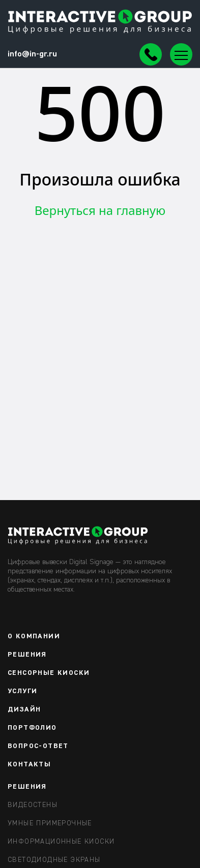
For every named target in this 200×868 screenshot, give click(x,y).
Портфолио (32, 728)
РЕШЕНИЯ (27, 787)
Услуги (22, 691)
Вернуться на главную (100, 210)
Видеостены (33, 805)
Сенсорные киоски (49, 673)
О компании (34, 636)
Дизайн (24, 709)
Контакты (29, 764)
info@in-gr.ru (32, 54)
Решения (27, 655)
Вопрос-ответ (38, 746)
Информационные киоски (61, 842)
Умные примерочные (50, 823)
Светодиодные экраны (54, 860)
